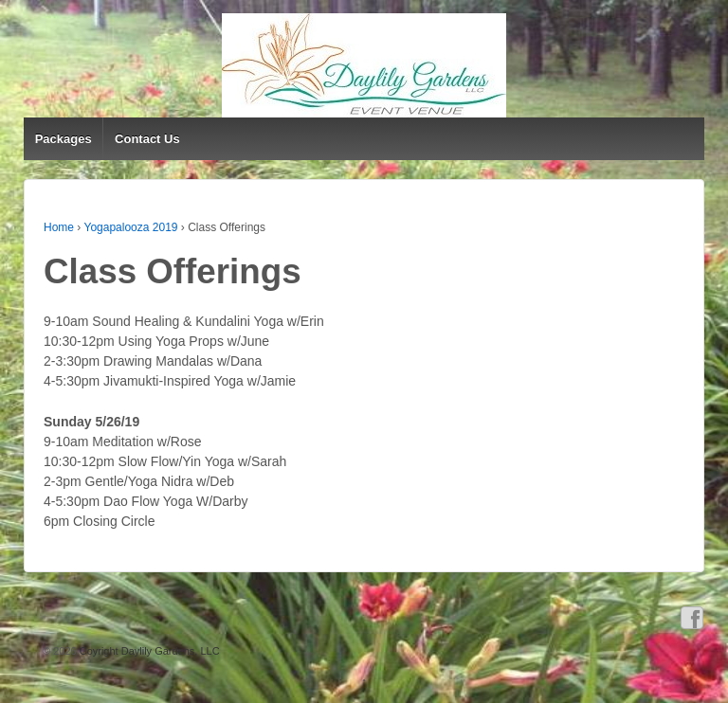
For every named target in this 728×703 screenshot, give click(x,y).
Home (59, 227)
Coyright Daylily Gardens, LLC (148, 651)
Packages (64, 139)
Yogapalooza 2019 (130, 227)
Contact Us (147, 139)
